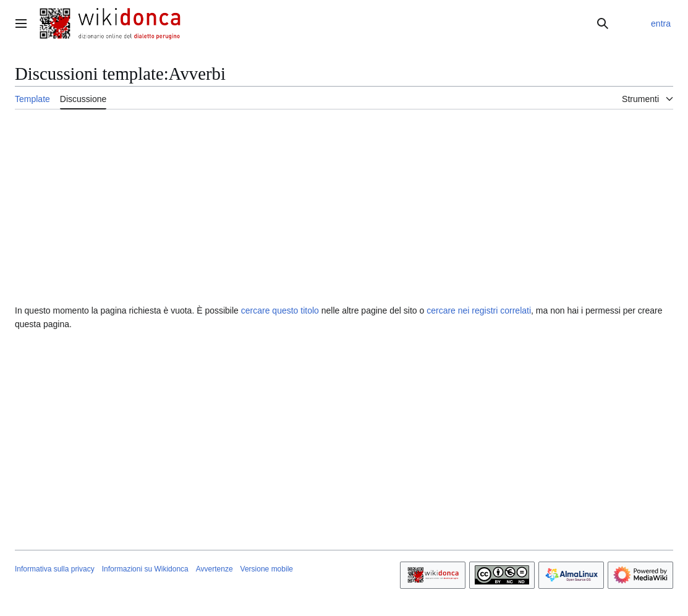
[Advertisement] (344, 426)
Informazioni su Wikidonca (145, 569)
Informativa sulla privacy (55, 569)
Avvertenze (214, 569)
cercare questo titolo (280, 310)
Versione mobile (267, 569)
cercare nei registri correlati (479, 310)
